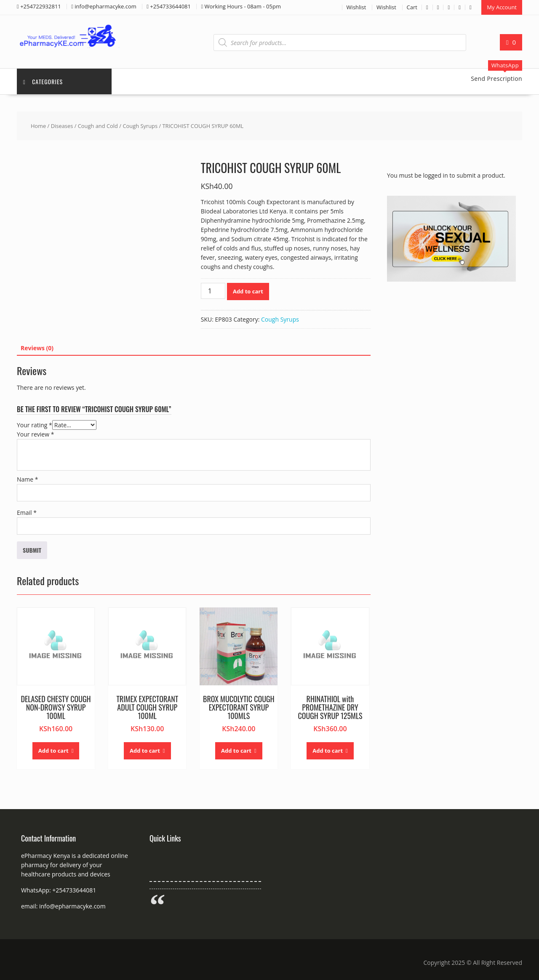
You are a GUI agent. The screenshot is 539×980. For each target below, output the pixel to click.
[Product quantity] (213, 291)
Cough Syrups (140, 126)
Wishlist (356, 7)
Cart (412, 7)
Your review (35, 434)
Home (38, 126)
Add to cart (248, 291)
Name (28, 479)
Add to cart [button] (53, 751)
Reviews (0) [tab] (37, 348)
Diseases (62, 126)
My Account (502, 7)
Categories (43, 81)
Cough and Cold (98, 126)
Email (27, 513)
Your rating (35, 425)
